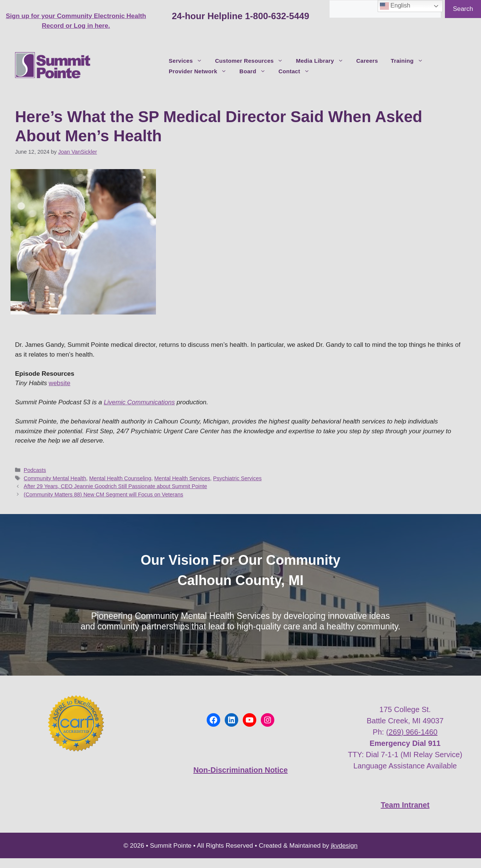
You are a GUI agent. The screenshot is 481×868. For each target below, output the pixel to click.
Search (463, 9)
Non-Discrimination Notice (240, 770)
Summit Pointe (129, 66)
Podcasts (35, 470)
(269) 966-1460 (412, 732)
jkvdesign (344, 846)
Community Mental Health (55, 478)
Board (256, 71)
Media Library (323, 61)
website (60, 383)
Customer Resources (252, 61)
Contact (297, 71)
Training (410, 61)
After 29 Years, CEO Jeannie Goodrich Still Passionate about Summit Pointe (115, 486)
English (395, 6)
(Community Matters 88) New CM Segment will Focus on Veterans (103, 494)
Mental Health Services (182, 478)
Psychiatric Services (237, 478)
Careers (367, 61)
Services (189, 61)
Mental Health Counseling (120, 478)
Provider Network (201, 71)
